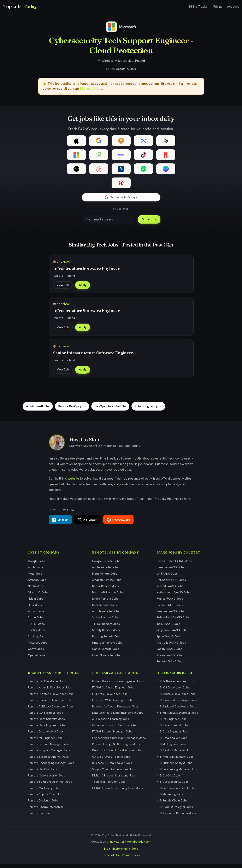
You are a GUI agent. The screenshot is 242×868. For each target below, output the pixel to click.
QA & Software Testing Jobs (111, 761)
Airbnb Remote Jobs (106, 615)
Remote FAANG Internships (46, 811)
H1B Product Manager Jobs (175, 754)
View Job (64, 286)
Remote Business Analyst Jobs (48, 761)
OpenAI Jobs (37, 659)
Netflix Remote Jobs (105, 590)
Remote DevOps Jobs (42, 773)
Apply (83, 286)
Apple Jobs (36, 571)
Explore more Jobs (125, 853)
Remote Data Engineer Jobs (47, 729)
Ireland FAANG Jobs (170, 590)
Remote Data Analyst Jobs (46, 735)
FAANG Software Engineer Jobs (113, 692)
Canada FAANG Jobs (170, 571)
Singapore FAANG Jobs (172, 634)
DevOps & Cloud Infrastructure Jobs (117, 754)
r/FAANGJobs (118, 524)
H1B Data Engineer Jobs (173, 735)
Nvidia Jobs (36, 603)
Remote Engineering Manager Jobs (51, 767)
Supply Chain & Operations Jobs (114, 773)
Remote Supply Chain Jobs (46, 798)
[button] (121, 197)
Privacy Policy (131, 859)
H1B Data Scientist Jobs (172, 729)
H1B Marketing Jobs (170, 798)
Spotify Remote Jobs (106, 634)
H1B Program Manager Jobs (175, 761)
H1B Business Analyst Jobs (174, 767)
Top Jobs (20, 6)
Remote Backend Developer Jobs (50, 704)
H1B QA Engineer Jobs (172, 723)
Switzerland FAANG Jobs (173, 622)
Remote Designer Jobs (43, 805)
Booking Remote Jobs (107, 640)
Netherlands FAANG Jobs (173, 596)
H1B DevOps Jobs (169, 779)
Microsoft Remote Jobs (108, 596)
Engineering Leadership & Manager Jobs (119, 742)
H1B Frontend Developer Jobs (177, 704)
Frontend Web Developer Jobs (113, 704)
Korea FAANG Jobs (169, 659)
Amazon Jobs (37, 584)
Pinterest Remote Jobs (107, 647)
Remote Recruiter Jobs (43, 817)
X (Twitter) (88, 524)
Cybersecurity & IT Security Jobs (114, 729)
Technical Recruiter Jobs (109, 786)
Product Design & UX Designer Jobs (116, 748)
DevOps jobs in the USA (110, 410)
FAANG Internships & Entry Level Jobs (117, 792)
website (73, 483)
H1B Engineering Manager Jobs (177, 773)
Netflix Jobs (36, 590)
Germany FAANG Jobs (171, 584)
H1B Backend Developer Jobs (176, 710)
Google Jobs (37, 565)
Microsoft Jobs (38, 596)
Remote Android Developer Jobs (50, 692)
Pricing (218, 7)
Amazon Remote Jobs (107, 584)
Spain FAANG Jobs (169, 640)
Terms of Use (111, 859)
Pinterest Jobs (38, 647)
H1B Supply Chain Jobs (172, 805)
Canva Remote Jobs (106, 653)
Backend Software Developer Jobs (115, 710)
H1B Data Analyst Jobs (172, 742)
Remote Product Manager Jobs (49, 748)
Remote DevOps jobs (72, 410)
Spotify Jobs (36, 634)
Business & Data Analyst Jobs (112, 767)
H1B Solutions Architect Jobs (176, 792)
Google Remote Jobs (106, 565)
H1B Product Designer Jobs (175, 811)
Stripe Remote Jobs (105, 622)
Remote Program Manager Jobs (49, 754)
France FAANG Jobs (170, 603)
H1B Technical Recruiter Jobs (176, 817)
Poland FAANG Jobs (170, 609)
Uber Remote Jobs (105, 609)
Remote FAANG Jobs (170, 665)
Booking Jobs (37, 640)
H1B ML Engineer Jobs (171, 748)
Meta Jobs (35, 577)
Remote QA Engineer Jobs (45, 717)
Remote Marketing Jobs (44, 792)
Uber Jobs (35, 609)
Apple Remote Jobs (105, 571)
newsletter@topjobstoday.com (131, 845)
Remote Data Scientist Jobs (46, 723)
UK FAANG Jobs (167, 577)
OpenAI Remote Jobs (106, 659)
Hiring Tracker (199, 7)
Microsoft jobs (91, 89)
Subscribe (149, 219)
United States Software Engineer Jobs (117, 685)
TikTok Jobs (36, 628)
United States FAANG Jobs (174, 565)
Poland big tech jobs (148, 410)
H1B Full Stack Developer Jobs (177, 717)
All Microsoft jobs (38, 410)
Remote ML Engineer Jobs (45, 742)
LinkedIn (60, 524)
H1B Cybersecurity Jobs (173, 786)
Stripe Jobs (36, 622)
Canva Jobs (36, 653)
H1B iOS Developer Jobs (173, 692)
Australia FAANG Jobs (171, 647)
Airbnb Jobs (36, 615)
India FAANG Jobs (168, 628)
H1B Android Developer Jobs (176, 698)
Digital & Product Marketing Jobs (114, 779)
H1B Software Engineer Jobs (176, 685)
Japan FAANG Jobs (169, 653)
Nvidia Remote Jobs (105, 603)
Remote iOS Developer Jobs (47, 685)
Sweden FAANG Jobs (170, 615)
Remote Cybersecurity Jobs (46, 779)
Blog (107, 853)
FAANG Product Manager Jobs (112, 735)
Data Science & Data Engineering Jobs (118, 717)
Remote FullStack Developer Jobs (51, 710)
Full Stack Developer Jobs (110, 698)
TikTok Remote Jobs (106, 628)
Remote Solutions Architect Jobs (50, 786)
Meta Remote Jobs (105, 577)
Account (233, 7)
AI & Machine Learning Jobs (111, 723)
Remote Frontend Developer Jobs (51, 698)
